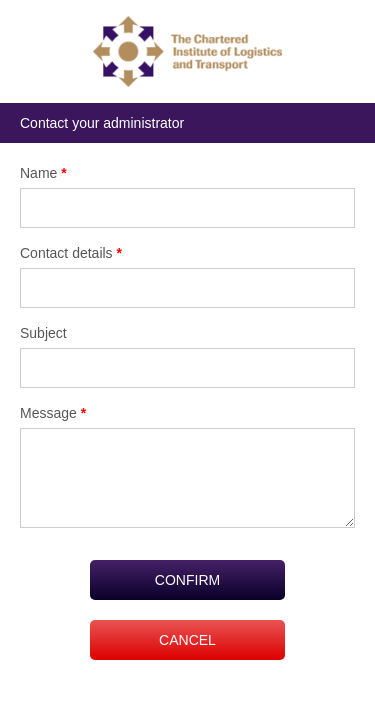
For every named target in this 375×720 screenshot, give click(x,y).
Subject (43, 333)
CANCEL (187, 640)
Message (53, 413)
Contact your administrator (102, 123)
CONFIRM (187, 580)
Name (43, 173)
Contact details (71, 253)
